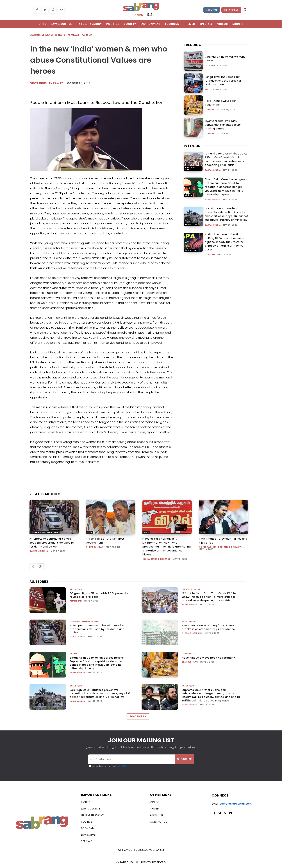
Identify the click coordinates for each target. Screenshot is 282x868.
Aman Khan (76, 601)
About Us (212, 10)
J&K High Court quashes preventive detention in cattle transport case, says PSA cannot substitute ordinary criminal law (227, 214)
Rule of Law (191, 224)
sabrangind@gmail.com (236, 804)
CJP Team (210, 255)
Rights (188, 195)
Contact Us (231, 10)
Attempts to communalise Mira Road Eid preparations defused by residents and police (52, 543)
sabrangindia (213, 170)
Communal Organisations (48, 35)
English (138, 15)
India (208, 66)
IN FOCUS (192, 146)
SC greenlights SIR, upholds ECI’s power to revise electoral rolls (99, 595)
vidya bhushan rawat (47, 83)
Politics (87, 35)
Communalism (213, 110)
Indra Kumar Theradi (156, 559)
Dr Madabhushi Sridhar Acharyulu (222, 547)
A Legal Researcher (192, 633)
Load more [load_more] (138, 716)
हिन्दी (150, 15)
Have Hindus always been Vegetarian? (208, 658)
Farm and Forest (190, 168)
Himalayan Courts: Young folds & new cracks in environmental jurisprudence (208, 627)
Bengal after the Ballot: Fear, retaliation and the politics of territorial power (223, 81)
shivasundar (95, 547)
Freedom (74, 35)
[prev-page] (33, 567)
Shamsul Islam (190, 662)
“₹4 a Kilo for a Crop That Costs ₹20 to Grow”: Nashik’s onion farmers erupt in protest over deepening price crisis (226, 159)
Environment (189, 621)
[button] (245, 10)
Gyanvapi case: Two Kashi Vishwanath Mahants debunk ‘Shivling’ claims (223, 125)
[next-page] (40, 567)
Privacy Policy (121, 766)
